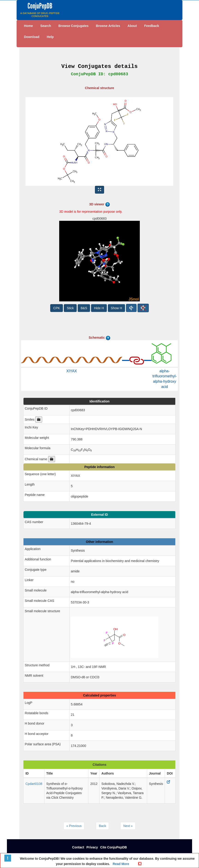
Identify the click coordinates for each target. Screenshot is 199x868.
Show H (116, 308)
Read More (120, 864)
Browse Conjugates (74, 26)
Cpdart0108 (34, 784)
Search (46, 26)
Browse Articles (108, 26)
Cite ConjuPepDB (114, 847)
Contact (78, 847)
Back (102, 826)
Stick (70, 308)
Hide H (99, 308)
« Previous (74, 826)
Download (32, 37)
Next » (128, 826)
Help (50, 37)
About (132, 26)
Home (28, 26)
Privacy (92, 847)
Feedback (152, 26)
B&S (84, 308)
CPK (57, 308)
